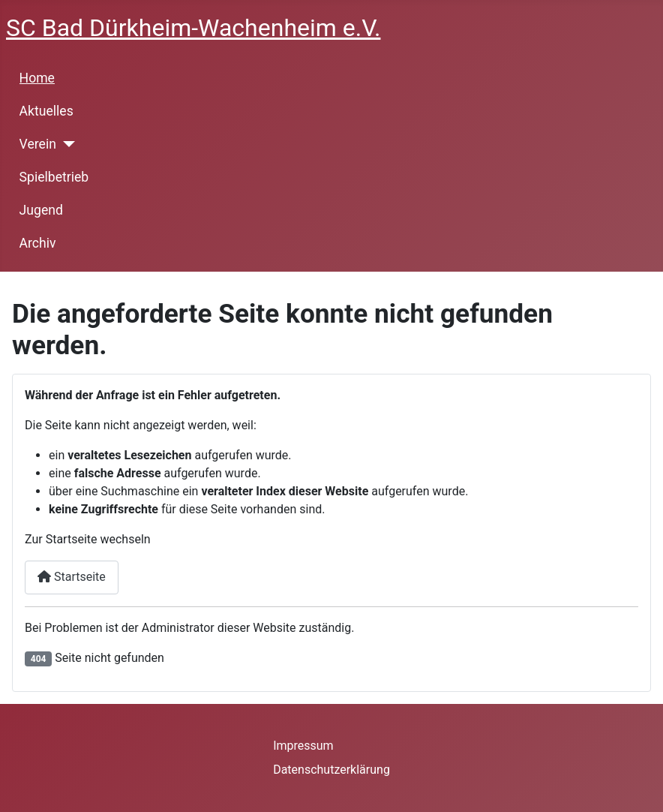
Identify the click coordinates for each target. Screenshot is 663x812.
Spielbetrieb (54, 177)
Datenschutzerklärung (331, 770)
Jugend (41, 210)
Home (37, 78)
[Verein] (66, 144)
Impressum (303, 746)
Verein (38, 144)
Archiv (38, 243)
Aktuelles (46, 111)
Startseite (72, 577)
